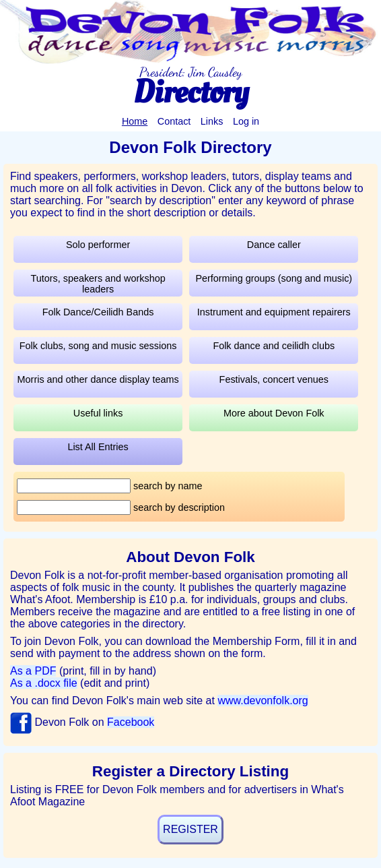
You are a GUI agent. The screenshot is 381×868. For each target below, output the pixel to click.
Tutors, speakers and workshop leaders (98, 284)
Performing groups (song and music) (274, 278)
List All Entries (98, 447)
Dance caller (274, 245)
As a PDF (33, 671)
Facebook (131, 722)
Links (212, 121)
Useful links (98, 413)
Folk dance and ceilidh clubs (274, 346)
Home (135, 121)
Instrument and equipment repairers (274, 312)
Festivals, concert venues (274, 379)
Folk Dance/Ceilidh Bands (98, 312)
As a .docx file (44, 683)
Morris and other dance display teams (98, 379)
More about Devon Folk (274, 413)
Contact (174, 121)
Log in (246, 121)
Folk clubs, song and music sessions (98, 346)
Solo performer (98, 245)
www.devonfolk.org (263, 701)
